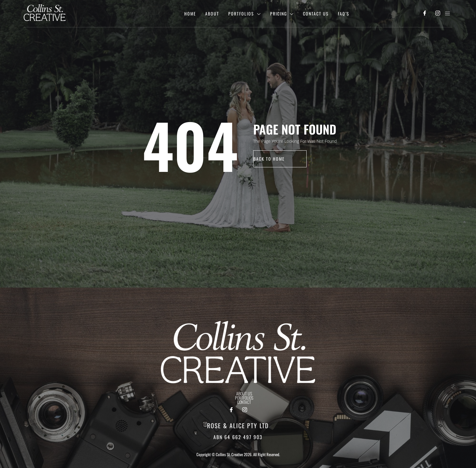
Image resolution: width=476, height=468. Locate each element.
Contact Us (316, 14)
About (212, 14)
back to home (269, 159)
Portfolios (245, 14)
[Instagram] (438, 14)
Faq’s (344, 14)
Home (190, 14)
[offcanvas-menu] (447, 14)
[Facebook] (425, 14)
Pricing (282, 14)
